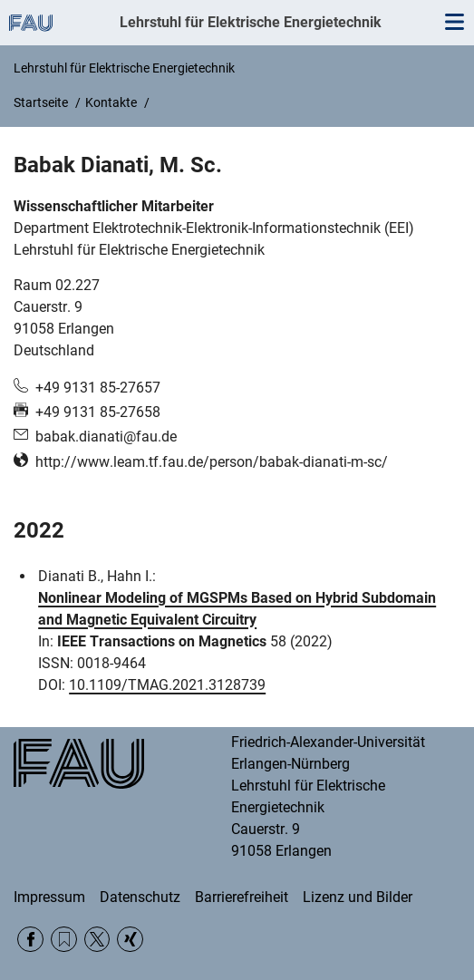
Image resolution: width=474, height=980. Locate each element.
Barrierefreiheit (242, 897)
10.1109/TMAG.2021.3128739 (167, 685)
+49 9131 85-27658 (98, 412)
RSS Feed (64, 940)
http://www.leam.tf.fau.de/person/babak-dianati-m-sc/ (212, 462)
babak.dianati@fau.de (106, 437)
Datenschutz (140, 897)
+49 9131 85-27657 (98, 388)
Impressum (49, 897)
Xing (130, 940)
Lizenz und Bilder (358, 897)
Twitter (97, 940)
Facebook (30, 940)
